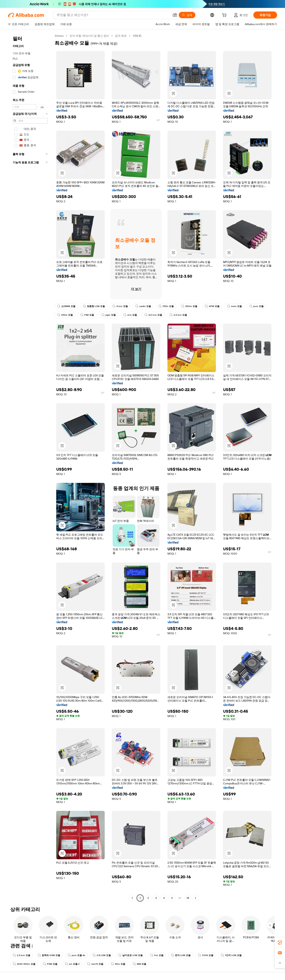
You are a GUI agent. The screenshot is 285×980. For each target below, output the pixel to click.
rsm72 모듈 (95, 964)
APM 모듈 (212, 306)
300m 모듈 (189, 306)
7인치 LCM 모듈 (231, 955)
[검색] (187, 15)
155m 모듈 (166, 306)
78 (188, 898)
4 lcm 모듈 (120, 306)
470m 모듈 (65, 315)
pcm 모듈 (256, 306)
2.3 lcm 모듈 (178, 315)
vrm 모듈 (130, 315)
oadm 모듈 (143, 306)
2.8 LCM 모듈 (102, 955)
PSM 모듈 (50, 964)
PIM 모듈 (87, 315)
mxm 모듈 (234, 306)
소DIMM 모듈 (66, 306)
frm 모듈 (157, 955)
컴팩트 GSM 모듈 (49, 955)
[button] (175, 15)
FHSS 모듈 (206, 955)
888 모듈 (140, 964)
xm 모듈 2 (72, 964)
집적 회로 (121, 36)
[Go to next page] (196, 898)
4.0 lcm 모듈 (153, 315)
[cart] (225, 16)
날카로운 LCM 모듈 (131, 955)
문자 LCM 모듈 (181, 955)
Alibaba (59, 36)
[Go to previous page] (132, 898)
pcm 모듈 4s (76, 955)
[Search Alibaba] (113, 15)
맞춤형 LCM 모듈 (94, 306)
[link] (280, 942)
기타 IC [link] (137, 36)
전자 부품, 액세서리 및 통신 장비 (89, 36)
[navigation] (30, 467)
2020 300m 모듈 (24, 964)
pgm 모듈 (109, 315)
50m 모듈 (118, 964)
